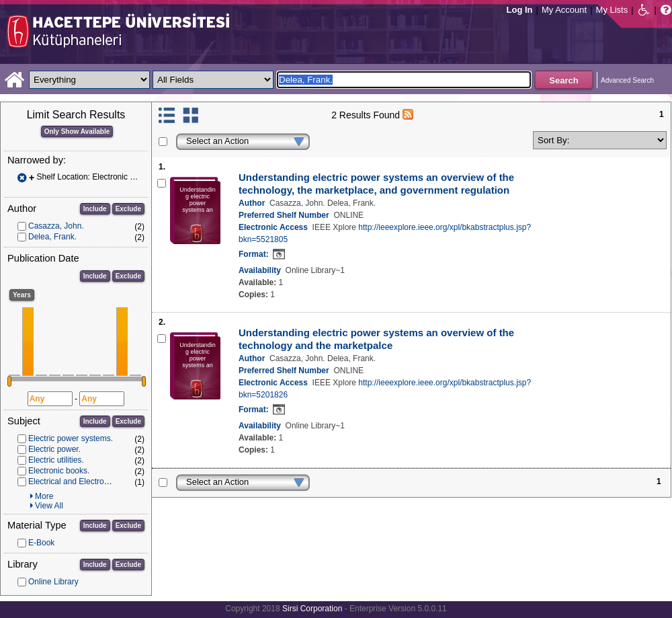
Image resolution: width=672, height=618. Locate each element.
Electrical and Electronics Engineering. (97, 481)
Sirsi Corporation (312, 609)
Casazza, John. (56, 226)
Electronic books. (59, 471)
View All (49, 506)
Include (95, 209)
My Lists (612, 10)
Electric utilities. (56, 460)
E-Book (41, 543)
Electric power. (54, 449)
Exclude (128, 209)
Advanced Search (627, 80)
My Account (564, 10)
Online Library (53, 582)
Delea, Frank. (52, 237)
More (44, 496)
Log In (520, 10)
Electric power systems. (71, 438)
